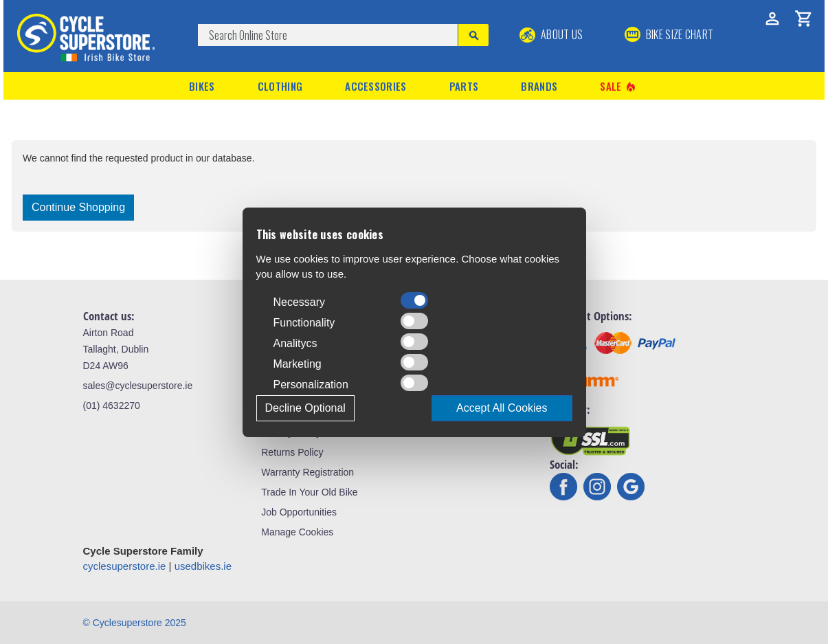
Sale (618, 86)
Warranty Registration (307, 472)
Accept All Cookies (502, 408)
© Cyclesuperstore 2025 (135, 623)
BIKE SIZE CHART (669, 34)
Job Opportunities (299, 512)
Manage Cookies (297, 532)
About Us (551, 34)
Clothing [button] (280, 86)
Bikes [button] (202, 86)
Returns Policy (292, 452)
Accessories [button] (376, 86)
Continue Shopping (78, 207)
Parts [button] (464, 86)
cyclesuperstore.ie (125, 566)
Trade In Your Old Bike (309, 492)
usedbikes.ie (203, 566)
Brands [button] (539, 86)
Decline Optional (305, 408)
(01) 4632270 (112, 406)
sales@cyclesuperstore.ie (138, 386)
